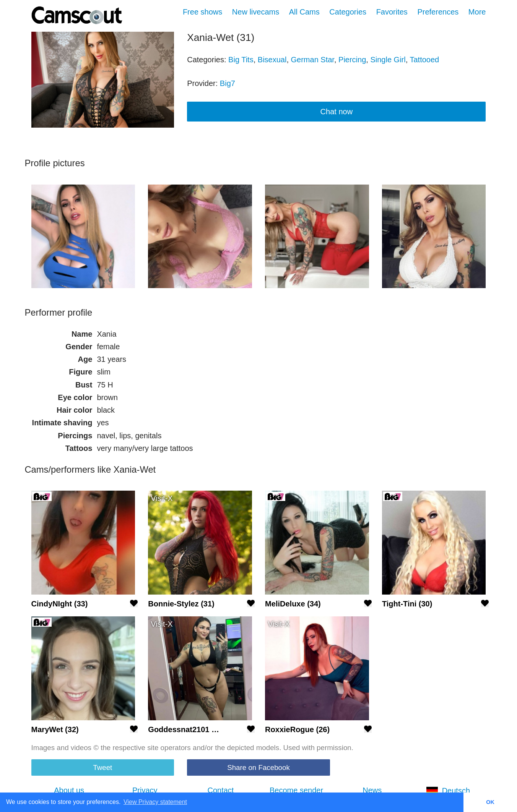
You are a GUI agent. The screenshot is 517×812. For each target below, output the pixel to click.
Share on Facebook (258, 767)
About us (69, 790)
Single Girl (388, 60)
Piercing (352, 60)
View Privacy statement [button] (155, 802)
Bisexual (272, 60)
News (372, 790)
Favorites (392, 12)
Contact (220, 790)
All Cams (304, 12)
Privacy (145, 790)
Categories (348, 12)
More (477, 12)
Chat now (337, 112)
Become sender (296, 790)
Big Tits (241, 60)
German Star (313, 60)
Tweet (102, 767)
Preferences (438, 12)
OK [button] (490, 802)
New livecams (256, 12)
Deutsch (448, 791)
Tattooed (424, 60)
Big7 (228, 83)
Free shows (202, 12)
